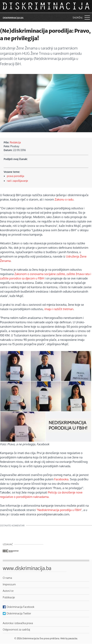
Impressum (9, 584)
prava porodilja (16, 176)
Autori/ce (8, 591)
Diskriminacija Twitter (19, 613)
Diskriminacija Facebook (20, 607)
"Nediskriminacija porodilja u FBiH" (59, 510)
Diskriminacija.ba (13, 18)
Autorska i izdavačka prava (18, 623)
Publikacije (9, 597)
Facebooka (61, 479)
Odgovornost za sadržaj (16, 629)
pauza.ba (73, 638)
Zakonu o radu (64, 199)
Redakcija (15, 142)
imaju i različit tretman (59, 309)
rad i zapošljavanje (18, 181)
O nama (7, 578)
